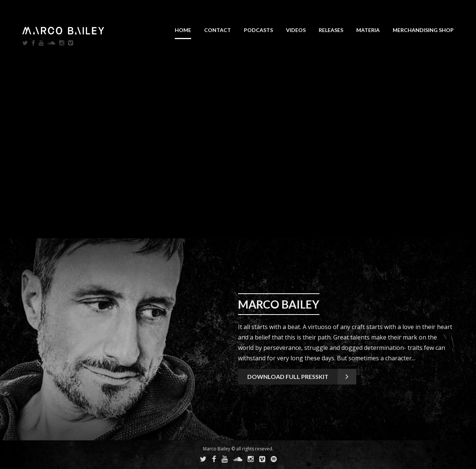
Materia (368, 30)
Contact (218, 30)
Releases (331, 30)
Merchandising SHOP (423, 30)
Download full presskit (288, 377)
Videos (296, 30)
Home (183, 30)
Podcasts (258, 30)
